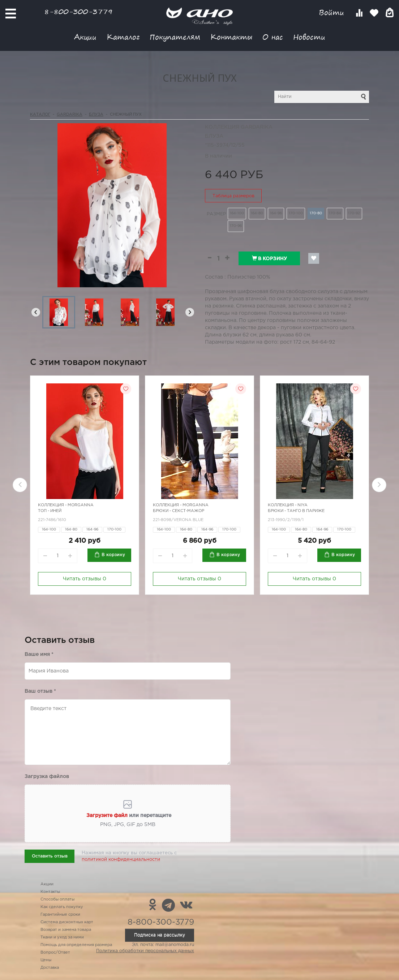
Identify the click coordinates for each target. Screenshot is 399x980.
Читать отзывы (85, 579)
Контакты (231, 37)
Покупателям (175, 37)
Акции (85, 37)
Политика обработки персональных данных (145, 951)
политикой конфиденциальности (121, 859)
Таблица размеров (233, 196)
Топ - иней (50, 511)
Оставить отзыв (50, 856)
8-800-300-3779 (78, 11)
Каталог (123, 37)
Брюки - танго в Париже (296, 511)
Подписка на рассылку (160, 935)
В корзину (269, 258)
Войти (333, 12)
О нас (273, 37)
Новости (309, 37)
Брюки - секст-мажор (179, 511)
